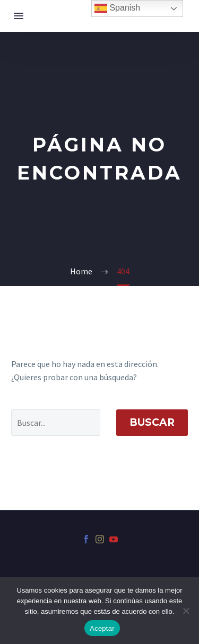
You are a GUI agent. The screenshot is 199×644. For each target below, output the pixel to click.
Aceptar (102, 628)
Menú (19, 16)
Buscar (152, 422)
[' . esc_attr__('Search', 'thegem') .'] (56, 423)
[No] (186, 611)
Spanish (117, 8)
